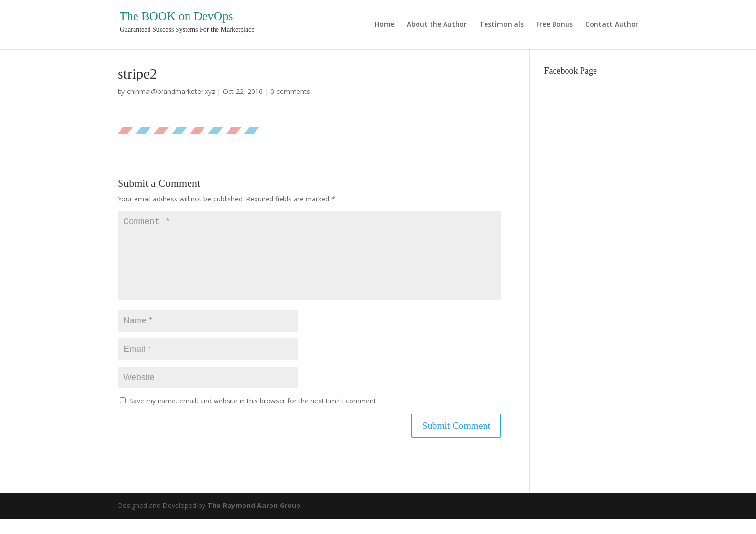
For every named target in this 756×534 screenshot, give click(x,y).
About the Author (437, 25)
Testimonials (501, 25)
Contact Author (612, 25)
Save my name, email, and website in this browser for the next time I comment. (253, 416)
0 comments (290, 91)
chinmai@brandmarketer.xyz (171, 91)
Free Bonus (554, 25)
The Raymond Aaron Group (254, 521)
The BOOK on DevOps (176, 16)
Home (385, 25)
